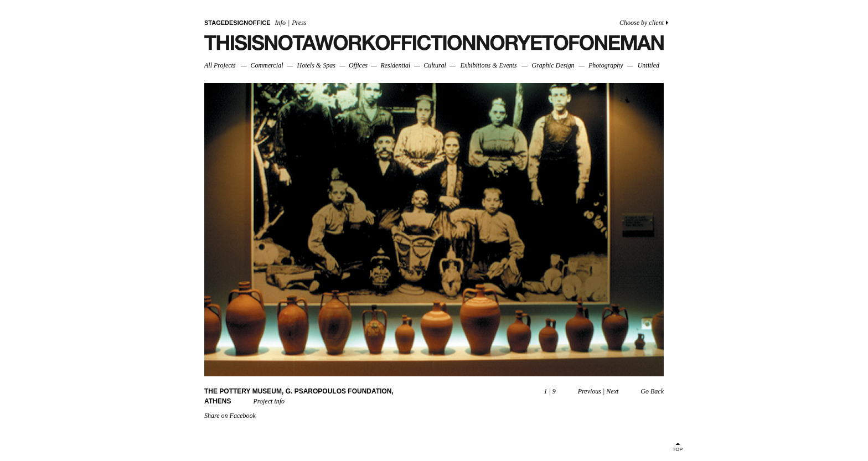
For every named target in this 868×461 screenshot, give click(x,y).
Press (299, 23)
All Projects (220, 65)
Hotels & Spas (316, 65)
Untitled (649, 65)
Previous (590, 391)
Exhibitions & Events (488, 65)
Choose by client (642, 23)
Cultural (435, 65)
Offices (358, 65)
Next (612, 391)
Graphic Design (553, 65)
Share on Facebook (230, 416)
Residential (395, 65)
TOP (678, 449)
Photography (606, 65)
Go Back (652, 391)
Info (280, 23)
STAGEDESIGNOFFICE (237, 23)
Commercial (267, 65)
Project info (269, 401)
